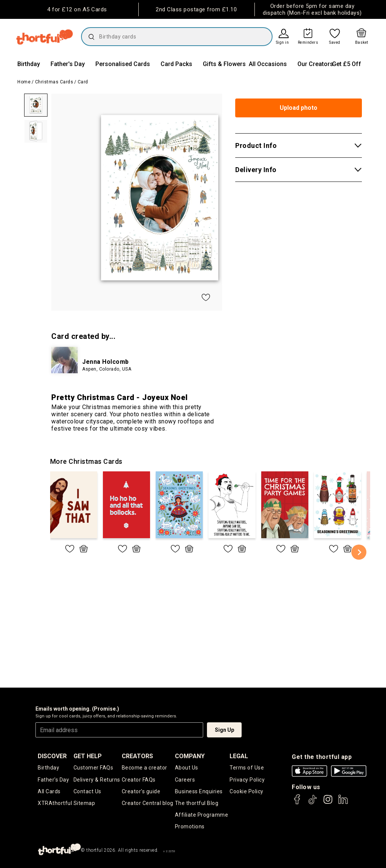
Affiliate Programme (202, 815)
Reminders (308, 43)
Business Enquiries (199, 791)
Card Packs (176, 64)
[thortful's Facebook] (297, 803)
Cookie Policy (247, 791)
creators (137, 756)
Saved (335, 43)
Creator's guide (141, 791)
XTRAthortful (55, 803)
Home (24, 82)
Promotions (190, 826)
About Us (187, 768)
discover (52, 756)
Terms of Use (247, 768)
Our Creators (315, 64)
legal (239, 756)
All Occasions (268, 64)
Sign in (283, 43)
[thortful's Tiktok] (312, 803)
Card (83, 82)
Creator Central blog (148, 803)
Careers (185, 780)
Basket (362, 43)
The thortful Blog (197, 803)
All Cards (49, 791)
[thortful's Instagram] (328, 803)
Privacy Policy (247, 780)
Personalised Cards (123, 64)
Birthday (29, 64)
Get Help (88, 756)
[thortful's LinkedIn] (343, 803)
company (190, 756)
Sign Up (224, 730)
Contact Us (87, 791)
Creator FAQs (139, 780)
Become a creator (145, 768)
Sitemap (84, 803)
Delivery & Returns (97, 780)
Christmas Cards (54, 82)
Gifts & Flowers (224, 64)
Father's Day (68, 64)
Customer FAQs (93, 768)
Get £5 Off (347, 64)
